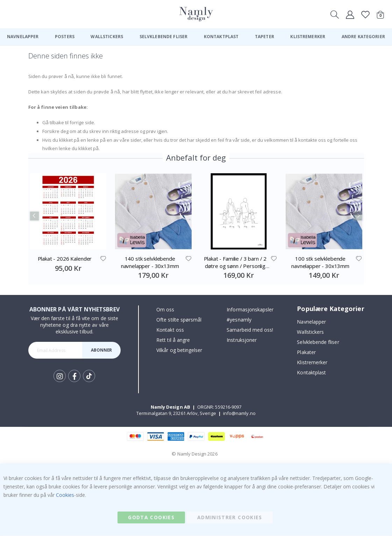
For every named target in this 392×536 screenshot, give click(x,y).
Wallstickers (310, 332)
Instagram (60, 376)
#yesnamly (239, 320)
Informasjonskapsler (250, 310)
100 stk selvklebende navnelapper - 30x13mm (320, 262)
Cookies (65, 495)
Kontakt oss (170, 330)
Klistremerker (312, 363)
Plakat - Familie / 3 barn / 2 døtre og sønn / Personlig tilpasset (235, 263)
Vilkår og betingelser (179, 350)
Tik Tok (89, 376)
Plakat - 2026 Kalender (65, 259)
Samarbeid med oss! (250, 330)
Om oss (165, 310)
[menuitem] (23, 37)
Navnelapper (311, 322)
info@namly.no (239, 414)
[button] (103, 259)
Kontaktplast (311, 373)
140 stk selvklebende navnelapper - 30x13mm (150, 262)
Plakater (306, 352)
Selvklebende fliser (318, 342)
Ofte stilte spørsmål (179, 320)
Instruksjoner (242, 340)
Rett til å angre (173, 340)
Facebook (74, 376)
